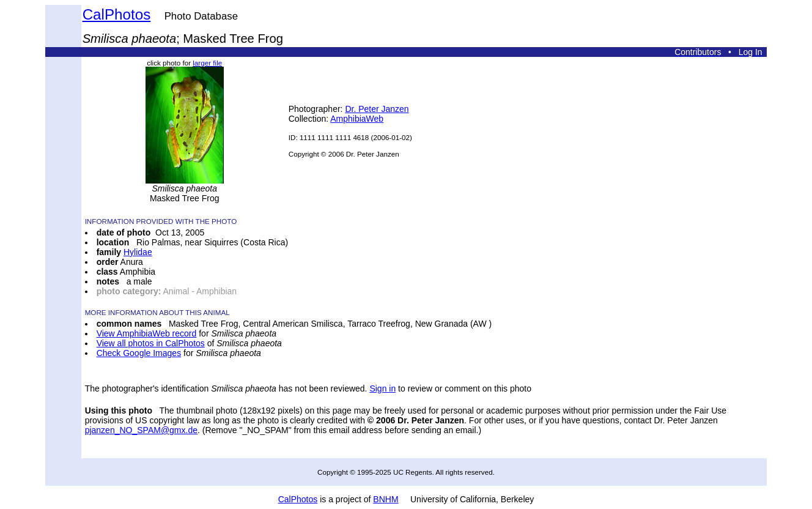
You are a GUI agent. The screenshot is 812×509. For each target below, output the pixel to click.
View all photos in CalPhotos (151, 343)
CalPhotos (117, 14)
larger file (207, 63)
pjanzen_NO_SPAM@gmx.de (141, 430)
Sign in (382, 388)
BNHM (386, 499)
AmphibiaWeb (357, 119)
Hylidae (138, 252)
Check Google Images (139, 353)
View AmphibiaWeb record (147, 333)
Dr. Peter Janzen (377, 109)
